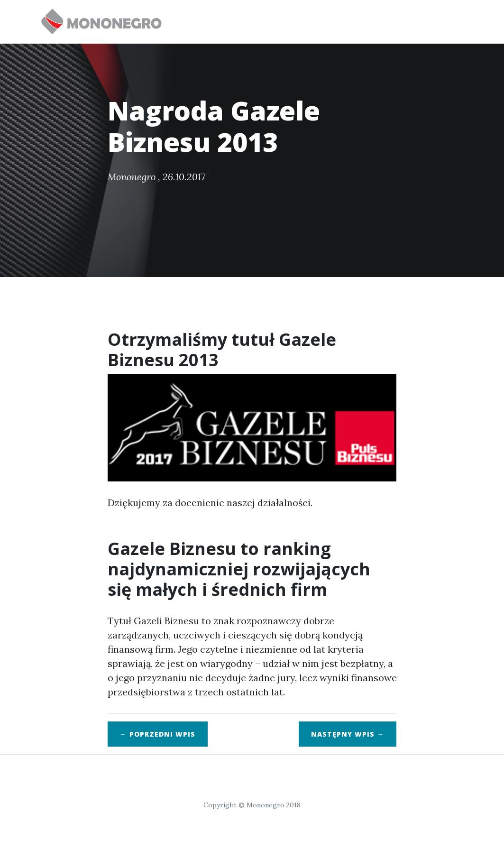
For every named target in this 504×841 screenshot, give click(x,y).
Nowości (292, 17)
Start (200, 17)
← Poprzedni (158, 734)
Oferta (243, 17)
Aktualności (429, 17)
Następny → (348, 734)
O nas (379, 22)
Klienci (340, 17)
